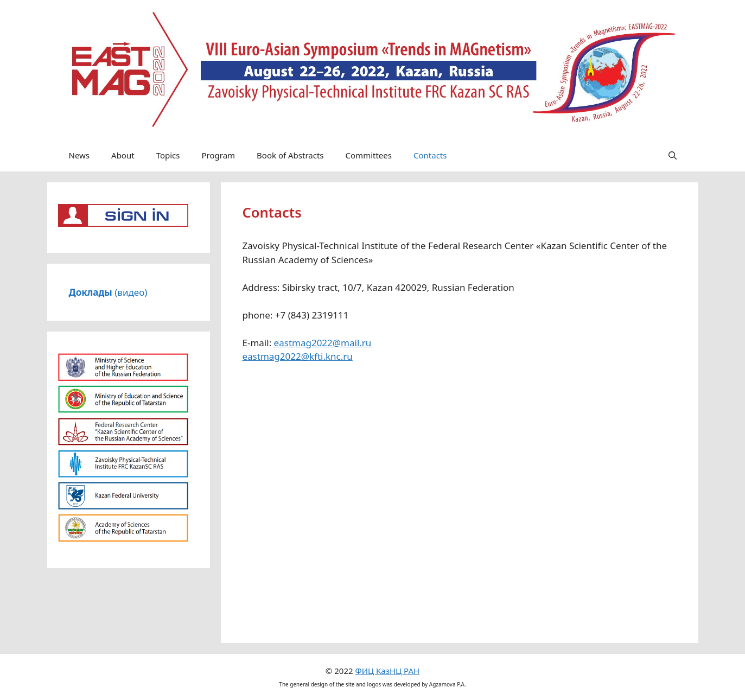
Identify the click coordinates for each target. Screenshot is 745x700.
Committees (369, 155)
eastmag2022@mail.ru (323, 343)
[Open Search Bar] (673, 155)
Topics (168, 155)
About (123, 155)
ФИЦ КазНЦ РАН (387, 671)
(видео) (108, 292)
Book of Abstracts (290, 155)
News (79, 155)
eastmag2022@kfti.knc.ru (298, 356)
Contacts (430, 155)
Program (218, 155)
